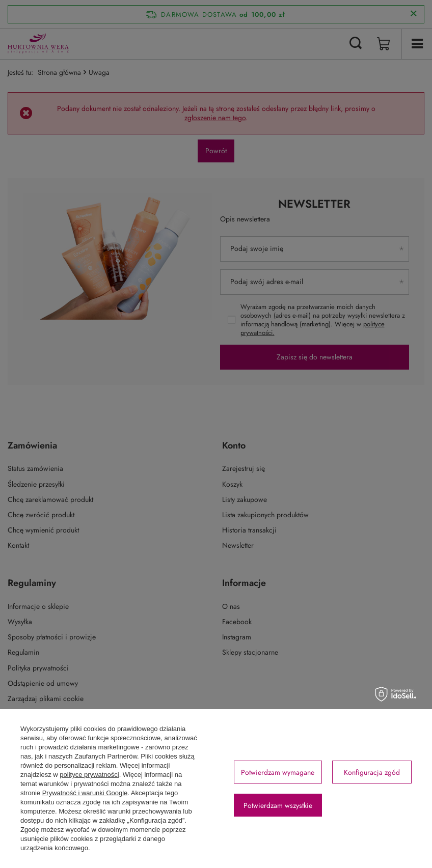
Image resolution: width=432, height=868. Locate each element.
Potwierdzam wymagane (278, 772)
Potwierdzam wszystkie (278, 805)
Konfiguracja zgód (372, 772)
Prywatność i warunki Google (85, 793)
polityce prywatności (89, 775)
